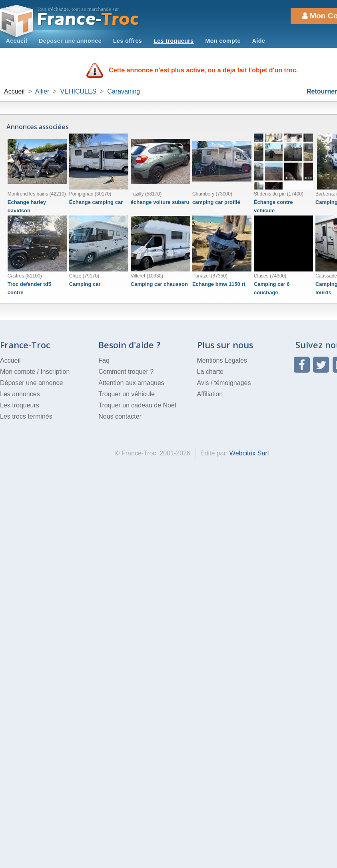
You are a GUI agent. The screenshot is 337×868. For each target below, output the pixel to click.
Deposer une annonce (70, 41)
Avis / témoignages (224, 383)
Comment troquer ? (126, 372)
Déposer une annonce (31, 383)
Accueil (16, 41)
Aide (259, 41)
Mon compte (223, 41)
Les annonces (20, 394)
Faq (104, 360)
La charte (210, 372)
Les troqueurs (174, 41)
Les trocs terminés (26, 416)
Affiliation (210, 394)
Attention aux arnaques (131, 383)
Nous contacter (120, 416)
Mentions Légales (222, 360)
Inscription (55, 372)
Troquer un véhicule (127, 394)
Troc (88, 19)
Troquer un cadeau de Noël (137, 405)
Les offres (128, 41)
